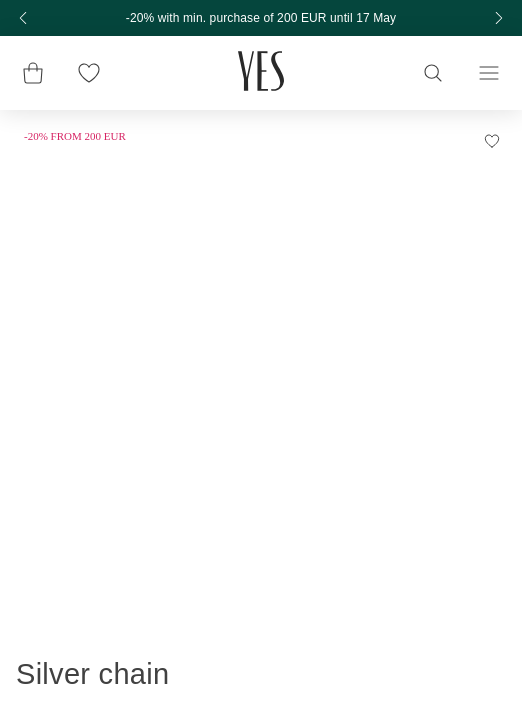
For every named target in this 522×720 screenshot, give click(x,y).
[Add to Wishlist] (492, 145)
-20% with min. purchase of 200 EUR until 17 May (261, 17)
